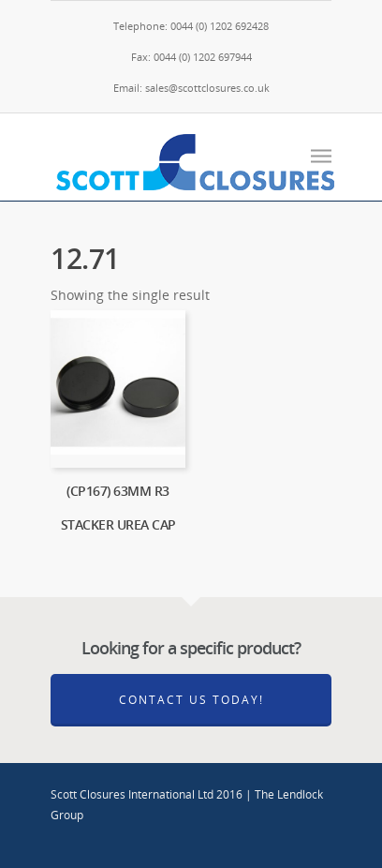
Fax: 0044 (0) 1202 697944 (191, 57)
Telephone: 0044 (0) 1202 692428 (191, 26)
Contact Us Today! (191, 700)
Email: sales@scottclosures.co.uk (191, 88)
